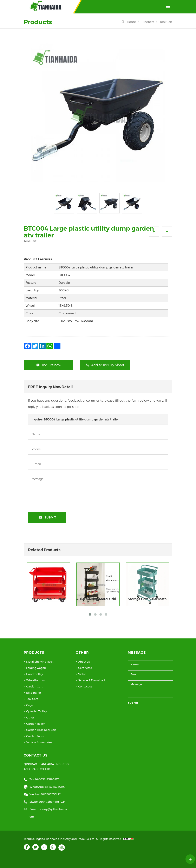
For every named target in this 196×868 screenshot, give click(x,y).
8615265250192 (55, 787)
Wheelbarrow (35, 680)
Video (82, 674)
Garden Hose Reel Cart (41, 730)
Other (30, 717)
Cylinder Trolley (37, 711)
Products (148, 22)
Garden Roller (35, 724)
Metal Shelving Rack (40, 662)
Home (131, 22)
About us (84, 662)
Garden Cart (34, 686)
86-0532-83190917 (47, 779)
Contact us (85, 686)
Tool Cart (166, 22)
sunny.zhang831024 (52, 802)
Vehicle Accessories (39, 742)
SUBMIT (133, 703)
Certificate (85, 668)
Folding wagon (36, 668)
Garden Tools (35, 736)
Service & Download (92, 680)
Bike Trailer (34, 693)
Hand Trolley (35, 674)
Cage (30, 705)
